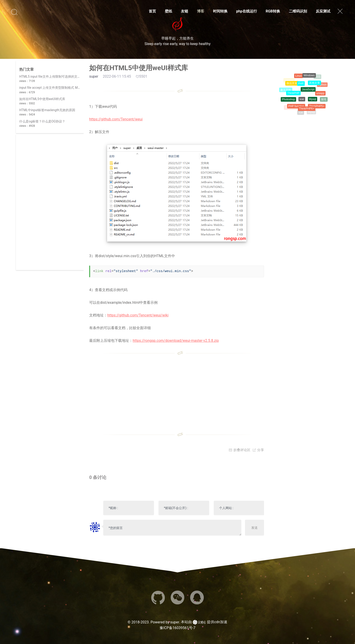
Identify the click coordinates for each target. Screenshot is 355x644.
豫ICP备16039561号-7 (177, 628)
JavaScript (308, 91)
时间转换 (220, 11)
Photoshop (288, 100)
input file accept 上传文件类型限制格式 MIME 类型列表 (58, 88)
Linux (299, 76)
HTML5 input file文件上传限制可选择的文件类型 (53, 77)
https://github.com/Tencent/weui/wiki (138, 315)
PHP (301, 85)
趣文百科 (286, 90)
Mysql (313, 100)
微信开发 (292, 84)
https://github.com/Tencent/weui (116, 119)
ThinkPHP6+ (307, 110)
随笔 (324, 100)
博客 (201, 11)
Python (322, 85)
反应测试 (323, 11)
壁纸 (168, 11)
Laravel (289, 81)
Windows (309, 76)
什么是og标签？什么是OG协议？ (42, 121)
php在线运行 (247, 11)
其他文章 (314, 84)
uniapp (320, 94)
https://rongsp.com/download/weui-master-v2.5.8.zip (176, 341)
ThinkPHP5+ (317, 107)
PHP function (296, 107)
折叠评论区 (240, 450)
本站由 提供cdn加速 (204, 622)
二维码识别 (298, 11)
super (175, 622)
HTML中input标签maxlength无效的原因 (47, 110)
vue (302, 101)
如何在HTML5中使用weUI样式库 (42, 99)
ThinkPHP (293, 94)
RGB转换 (273, 11)
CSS (318, 77)
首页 (152, 11)
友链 (185, 11)
